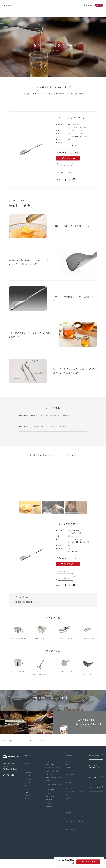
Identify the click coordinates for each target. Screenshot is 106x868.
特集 (65, 769)
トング (46, 765)
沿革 (65, 801)
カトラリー (47, 778)
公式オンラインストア (66, 166)
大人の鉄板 (28, 777)
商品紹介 (47, 760)
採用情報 (66, 804)
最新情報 (66, 819)
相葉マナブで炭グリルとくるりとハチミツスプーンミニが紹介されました (51, 418)
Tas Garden (29, 803)
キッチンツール (49, 769)
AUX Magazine (68, 779)
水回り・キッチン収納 (51, 775)
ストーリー (28, 760)
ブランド (28, 768)
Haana (27, 790)
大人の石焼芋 (29, 783)
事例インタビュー (69, 772)
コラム (65, 765)
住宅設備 (47, 807)
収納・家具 (47, 804)
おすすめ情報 (68, 760)
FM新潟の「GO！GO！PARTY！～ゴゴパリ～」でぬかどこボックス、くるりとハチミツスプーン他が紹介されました (52, 432)
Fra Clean (28, 800)
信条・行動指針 (68, 792)
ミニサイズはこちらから (66, 174)
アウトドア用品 (49, 794)
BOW (26, 793)
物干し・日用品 (49, 801)
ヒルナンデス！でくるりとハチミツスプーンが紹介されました (47, 425)
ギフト (46, 785)
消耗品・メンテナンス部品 (52, 782)
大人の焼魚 (28, 780)
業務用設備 (47, 810)
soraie (27, 796)
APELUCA (28, 787)
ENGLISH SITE (68, 838)
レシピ (66, 811)
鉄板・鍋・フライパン (51, 772)
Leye (26, 773)
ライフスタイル (49, 797)
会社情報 (66, 787)
